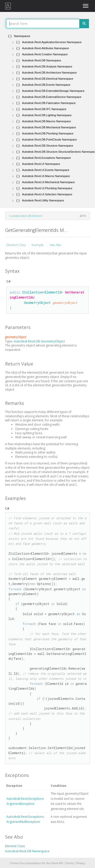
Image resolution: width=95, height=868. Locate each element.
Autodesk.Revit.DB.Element (26, 216)
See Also (55, 245)
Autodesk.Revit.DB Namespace (27, 851)
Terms (70, 863)
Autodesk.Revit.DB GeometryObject (39, 341)
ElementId (53, 292)
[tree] (48, 118)
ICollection (32, 292)
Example (38, 245)
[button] (13, 42)
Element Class (16, 245)
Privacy (81, 863)
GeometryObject (37, 303)
